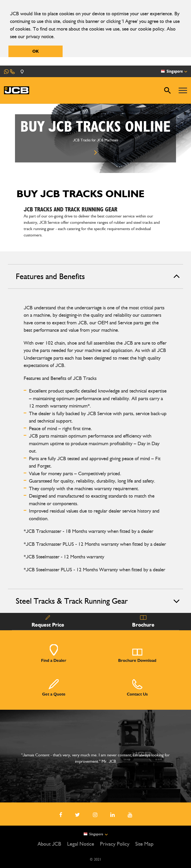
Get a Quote (54, 688)
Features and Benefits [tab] (98, 276)
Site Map (144, 844)
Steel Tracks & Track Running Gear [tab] (98, 601)
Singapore (95, 834)
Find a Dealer (54, 653)
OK (36, 51)
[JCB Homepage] (17, 90)
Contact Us (137, 688)
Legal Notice (81, 844)
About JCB (49, 844)
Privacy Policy (115, 844)
